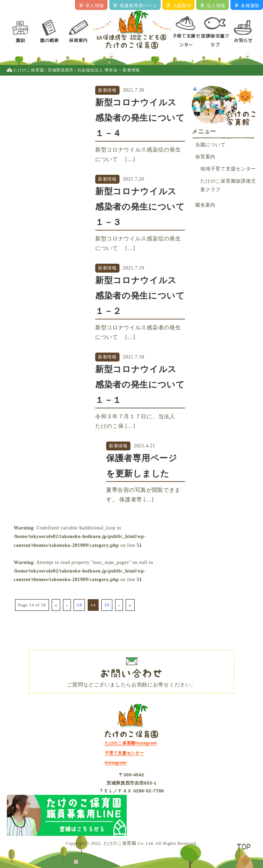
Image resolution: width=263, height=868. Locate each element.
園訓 (20, 40)
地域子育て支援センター (228, 169)
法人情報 (212, 6)
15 (107, 605)
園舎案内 (205, 205)
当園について (210, 145)
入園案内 (179, 6)
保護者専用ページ (135, 6)
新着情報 (107, 90)
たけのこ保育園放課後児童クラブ (228, 185)
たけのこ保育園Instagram (131, 743)
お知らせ (243, 40)
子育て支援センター (186, 40)
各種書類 (247, 6)
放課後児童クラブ (215, 40)
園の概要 (49, 40)
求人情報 (91, 6)
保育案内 (78, 40)
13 (79, 605)
